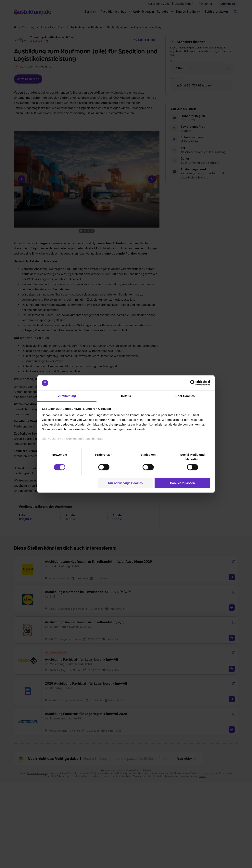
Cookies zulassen (182, 483)
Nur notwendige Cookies (125, 483)
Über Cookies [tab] (185, 396)
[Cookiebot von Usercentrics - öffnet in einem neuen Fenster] (193, 383)
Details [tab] (126, 396)
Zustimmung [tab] (67, 396)
